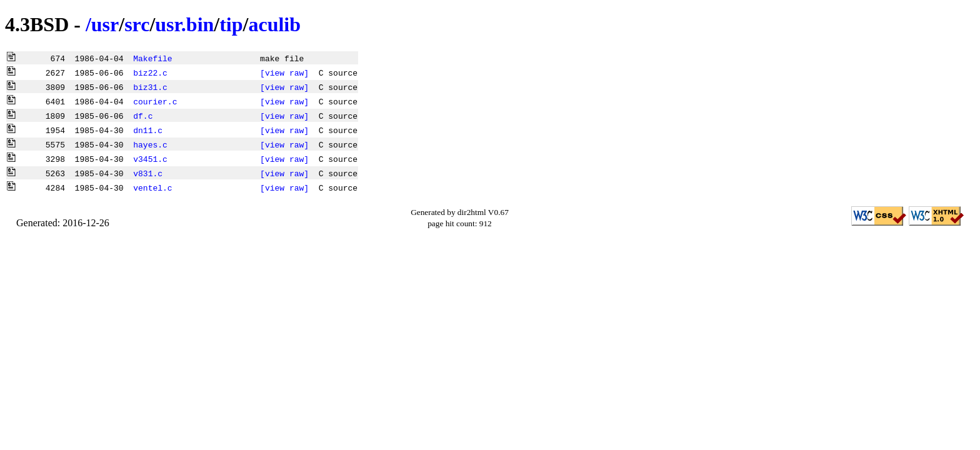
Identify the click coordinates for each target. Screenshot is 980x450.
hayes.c (150, 144)
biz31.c (150, 87)
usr (105, 24)
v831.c (148, 173)
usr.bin (184, 24)
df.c (143, 116)
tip (231, 24)
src (137, 24)
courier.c (155, 101)
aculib (274, 24)
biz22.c (150, 72)
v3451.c (150, 159)
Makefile (152, 58)
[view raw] (284, 72)
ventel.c (152, 187)
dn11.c (148, 130)
